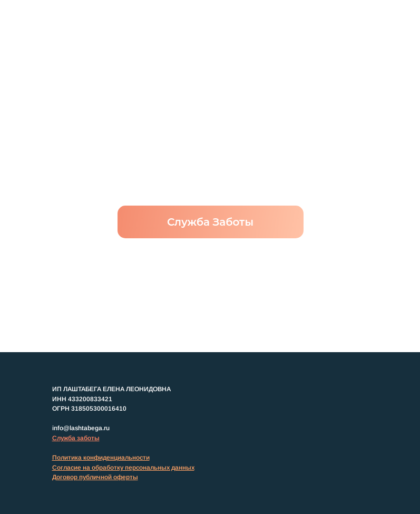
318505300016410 (99, 409)
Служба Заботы (210, 222)
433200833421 (90, 399)
